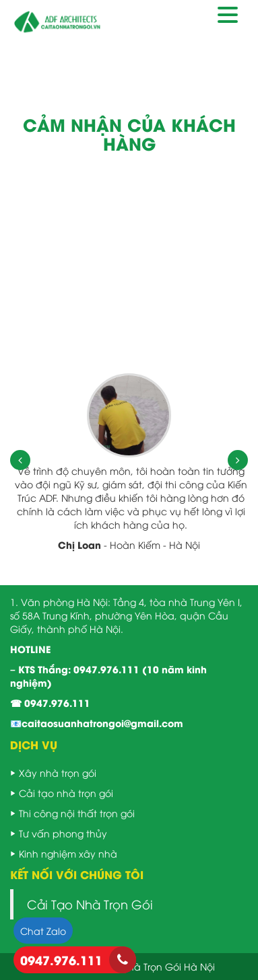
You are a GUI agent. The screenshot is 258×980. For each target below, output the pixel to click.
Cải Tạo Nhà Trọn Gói (90, 904)
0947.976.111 (106, 669)
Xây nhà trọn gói (58, 772)
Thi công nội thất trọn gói (77, 813)
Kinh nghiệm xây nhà (68, 853)
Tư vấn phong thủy (63, 833)
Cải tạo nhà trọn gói (66, 793)
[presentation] (20, 460)
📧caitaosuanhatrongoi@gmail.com (97, 723)
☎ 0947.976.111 (50, 703)
